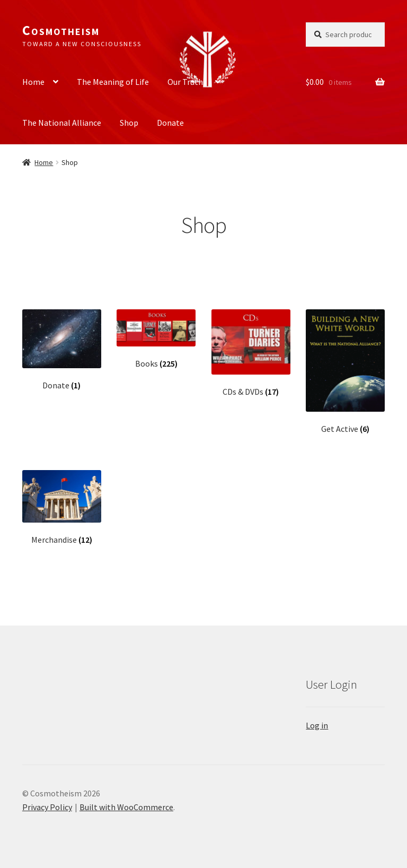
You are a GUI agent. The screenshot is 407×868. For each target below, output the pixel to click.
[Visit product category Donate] (62, 350)
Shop (129, 123)
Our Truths (187, 82)
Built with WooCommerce (126, 807)
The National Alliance (62, 123)
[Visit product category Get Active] (345, 372)
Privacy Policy (47, 807)
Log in (317, 725)
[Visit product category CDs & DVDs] (251, 353)
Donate (170, 123)
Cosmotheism (61, 30)
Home (33, 82)
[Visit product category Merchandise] (62, 507)
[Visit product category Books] (156, 339)
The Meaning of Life (113, 82)
